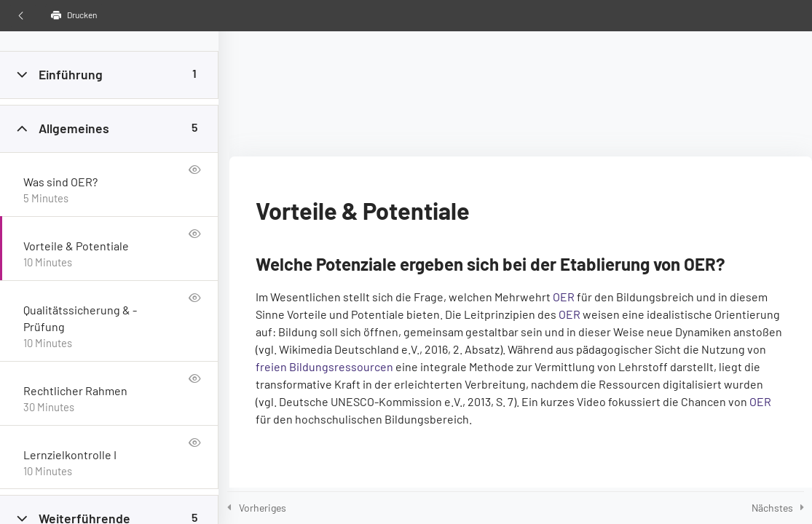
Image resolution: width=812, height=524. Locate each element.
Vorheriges (263, 508)
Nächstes (772, 508)
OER (564, 297)
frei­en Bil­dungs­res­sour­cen (324, 366)
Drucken (74, 15)
